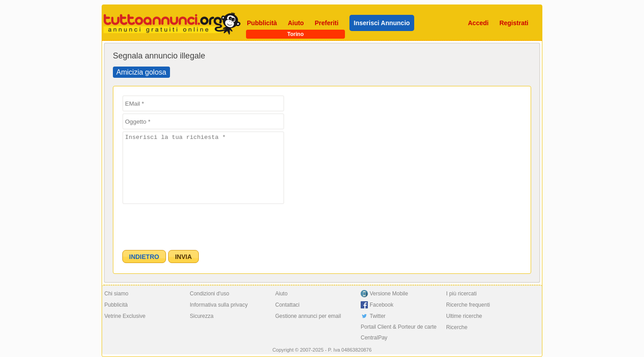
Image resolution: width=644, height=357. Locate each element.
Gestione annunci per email (308, 316)
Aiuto (296, 23)
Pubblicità (262, 23)
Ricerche (457, 327)
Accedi (479, 23)
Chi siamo (116, 294)
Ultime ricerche (464, 316)
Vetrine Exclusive (125, 316)
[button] (144, 257)
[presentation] (191, 223)
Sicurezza (202, 316)
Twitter (378, 316)
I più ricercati (461, 294)
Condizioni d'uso (210, 294)
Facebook (382, 305)
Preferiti (327, 23)
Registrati (514, 23)
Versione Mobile (389, 294)
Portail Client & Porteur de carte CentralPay (399, 332)
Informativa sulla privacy (219, 305)
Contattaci (287, 305)
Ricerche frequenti (468, 305)
